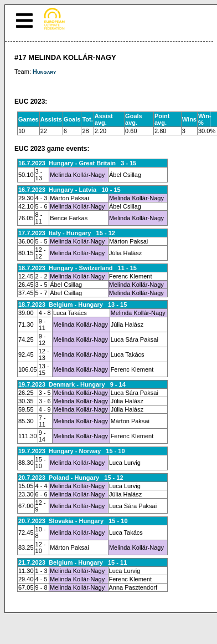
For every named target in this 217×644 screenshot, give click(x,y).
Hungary (44, 72)
